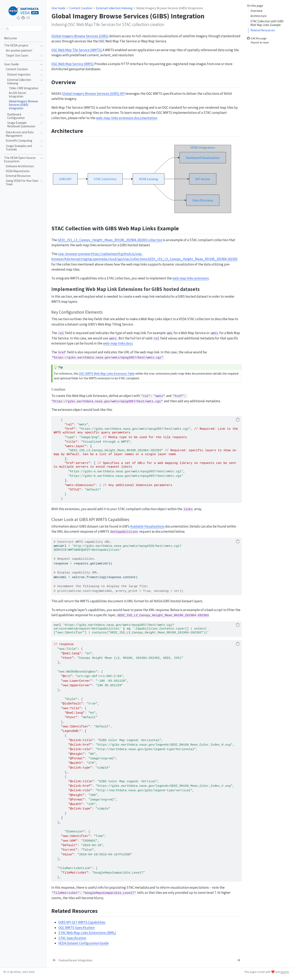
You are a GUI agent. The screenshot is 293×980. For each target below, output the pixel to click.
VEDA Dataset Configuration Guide (83, 943)
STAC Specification (72, 938)
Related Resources (263, 30)
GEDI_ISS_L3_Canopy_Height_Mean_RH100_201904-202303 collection (110, 240)
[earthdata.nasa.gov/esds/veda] (18, 18)
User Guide (58, 8)
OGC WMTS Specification (76, 928)
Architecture (259, 16)
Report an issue (258, 42)
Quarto (285, 972)
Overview (256, 11)
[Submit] (7, 29)
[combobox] (23, 29)
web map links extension (191, 278)
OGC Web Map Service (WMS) (73, 64)
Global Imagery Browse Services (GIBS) (80, 36)
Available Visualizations (147, 526)
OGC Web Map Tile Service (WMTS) (77, 50)
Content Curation (81, 8)
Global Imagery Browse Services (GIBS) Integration (170, 8)
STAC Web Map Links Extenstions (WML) (87, 933)
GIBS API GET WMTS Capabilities (82, 922)
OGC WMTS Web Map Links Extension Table (107, 374)
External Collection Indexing (114, 8)
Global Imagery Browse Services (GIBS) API (94, 94)
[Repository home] (23, 18)
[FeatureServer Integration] (72, 961)
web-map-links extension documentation (127, 118)
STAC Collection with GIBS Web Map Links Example (267, 23)
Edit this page (257, 38)
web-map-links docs (118, 343)
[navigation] (40, 45)
